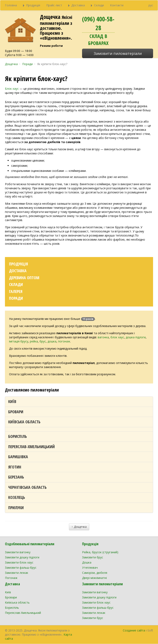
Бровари (16, 412)
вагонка (103, 337)
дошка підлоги (136, 337)
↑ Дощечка (79, 527)
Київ (12, 401)
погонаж (64, 341)
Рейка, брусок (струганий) (100, 552)
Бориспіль (17, 436)
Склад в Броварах (98, 40)
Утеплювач (90, 568)
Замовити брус (93, 557)
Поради (16, 298)
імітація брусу (19, 341)
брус (43, 341)
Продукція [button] (32, 5)
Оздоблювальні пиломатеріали (30, 544)
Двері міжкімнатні (94, 578)
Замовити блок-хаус (19, 562)
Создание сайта (134, 630)
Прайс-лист (54, 5)
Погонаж (11, 578)
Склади (16, 284)
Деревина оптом (24, 278)
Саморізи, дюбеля (95, 573)
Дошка (87, 562)
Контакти (117, 5)
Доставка (18, 271)
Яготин (15, 467)
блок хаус (117, 337)
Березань (16, 477)
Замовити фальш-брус (21, 568)
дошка (52, 341)
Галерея (16, 291)
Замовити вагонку (18, 552)
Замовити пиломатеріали (118, 53)
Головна (11, 5)
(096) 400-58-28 (98, 23)
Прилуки (16, 508)
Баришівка (18, 457)
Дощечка (50, 17)
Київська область (24, 422)
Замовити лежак (17, 573)
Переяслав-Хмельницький (31, 447)
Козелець (17, 497)
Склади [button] (97, 5)
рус (151, 5)
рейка (34, 341)
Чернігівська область (27, 487)
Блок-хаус (12, 89)
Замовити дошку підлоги (22, 557)
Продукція (19, 264)
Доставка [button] (77, 5)
